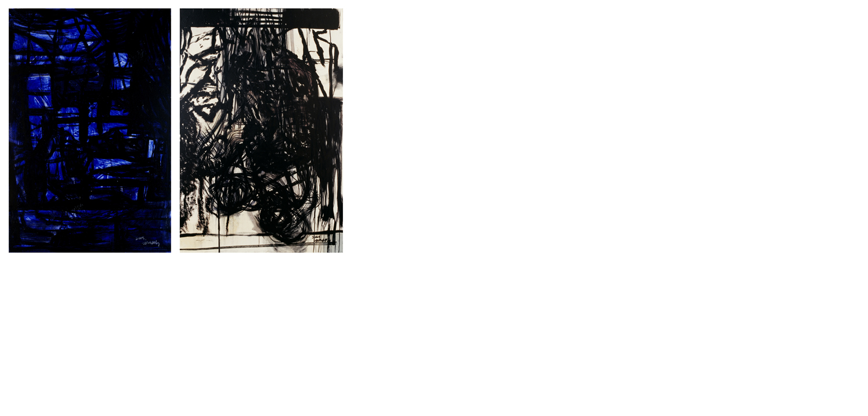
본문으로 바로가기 (0, 0)
